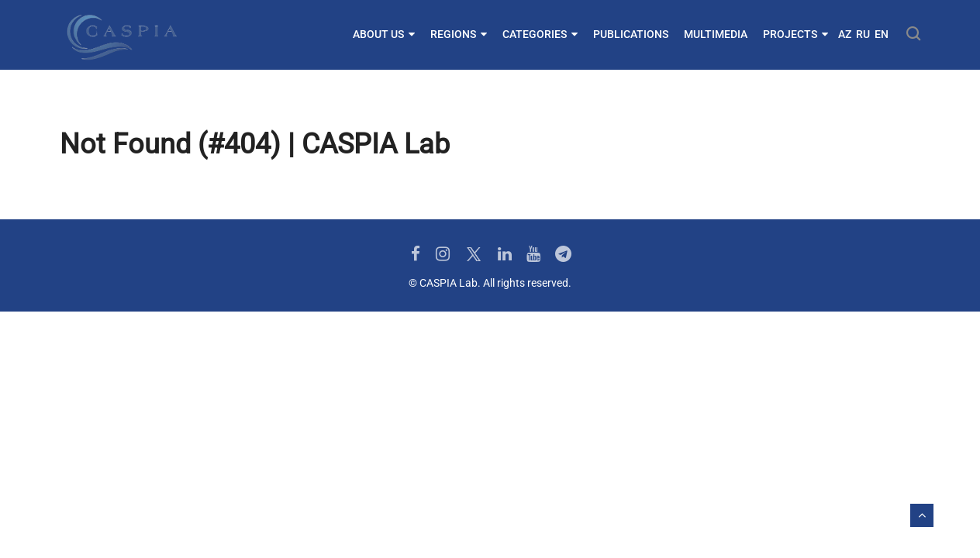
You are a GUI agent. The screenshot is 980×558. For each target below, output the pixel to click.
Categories (540, 34)
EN (882, 34)
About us (384, 34)
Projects (795, 34)
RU (863, 34)
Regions (459, 34)
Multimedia (716, 34)
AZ (845, 34)
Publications (631, 34)
